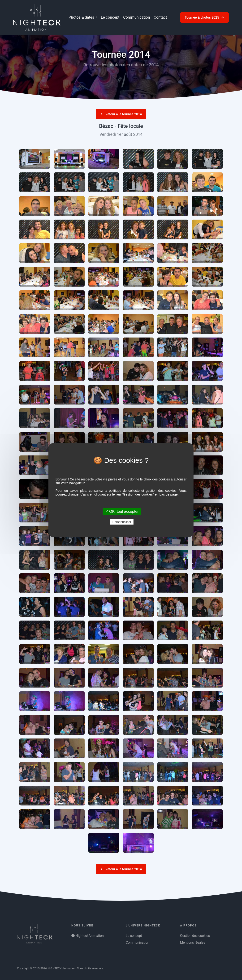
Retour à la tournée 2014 (121, 114)
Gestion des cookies (195, 936)
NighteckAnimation (88, 936)
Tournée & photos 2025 (204, 17)
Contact (160, 17)
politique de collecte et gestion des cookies (143, 491)
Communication (136, 17)
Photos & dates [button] (83, 17)
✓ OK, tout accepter (122, 511)
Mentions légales (193, 942)
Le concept (110, 17)
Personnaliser (122, 522)
